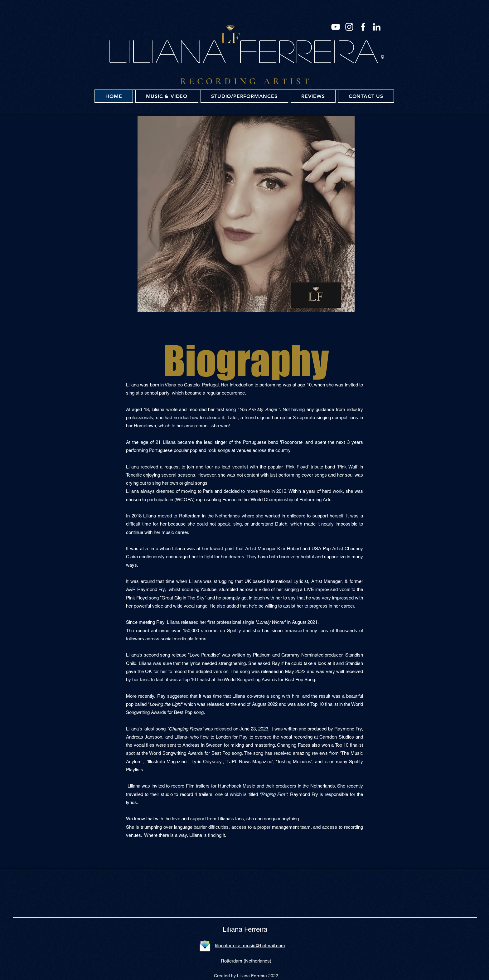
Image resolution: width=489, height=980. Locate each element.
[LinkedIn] (377, 27)
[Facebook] (363, 27)
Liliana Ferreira (245, 929)
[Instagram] (349, 27)
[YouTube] (336, 27)
